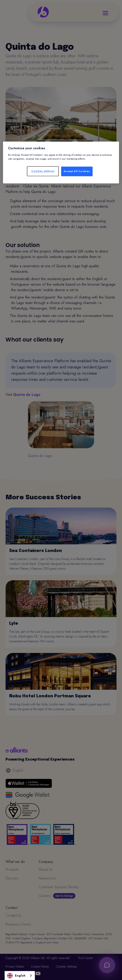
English (16, 976)
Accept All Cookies (77, 171)
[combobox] (20, 976)
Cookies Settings (43, 171)
